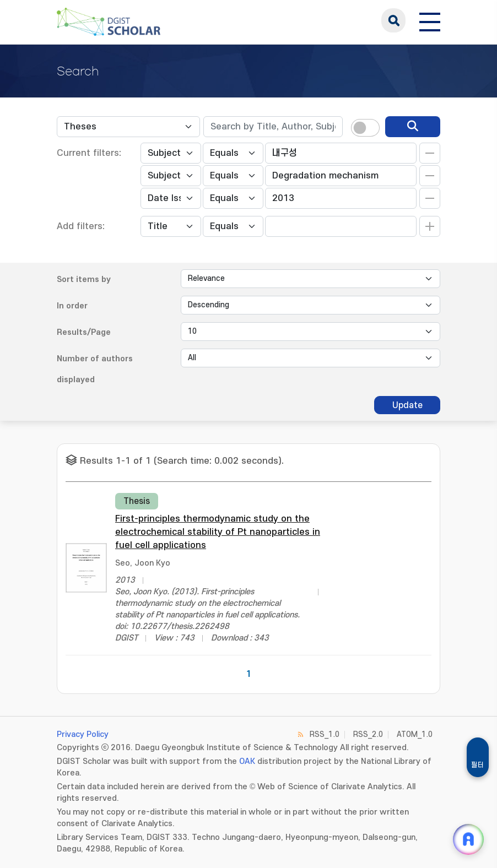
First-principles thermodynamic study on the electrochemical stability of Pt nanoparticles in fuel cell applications (218, 532)
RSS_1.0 (325, 734)
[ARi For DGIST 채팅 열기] (468, 839)
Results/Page (84, 332)
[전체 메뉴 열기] (430, 20)
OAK (247, 761)
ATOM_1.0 (415, 734)
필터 (478, 765)
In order (72, 306)
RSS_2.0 (368, 734)
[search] (413, 127)
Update (407, 405)
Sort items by (84, 280)
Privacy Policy (83, 734)
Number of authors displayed (95, 369)
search (393, 20)
